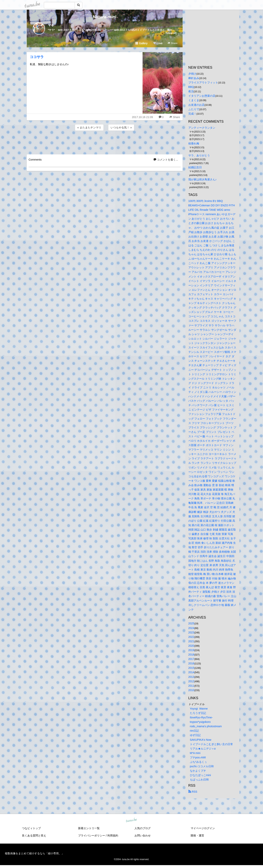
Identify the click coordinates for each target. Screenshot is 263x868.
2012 (191, 681)
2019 (191, 650)
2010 (191, 690)
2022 (191, 637)
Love (158, 43)
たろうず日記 (198, 713)
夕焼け (192, 74)
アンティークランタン (202, 128)
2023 (191, 632)
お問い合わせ (143, 836)
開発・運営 (197, 836)
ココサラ (37, 57)
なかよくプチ (198, 771)
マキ (51, 25)
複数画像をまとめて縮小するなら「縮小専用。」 (34, 853)
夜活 (191, 91)
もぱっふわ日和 (199, 780)
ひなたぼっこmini (200, 775)
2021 (191, 641)
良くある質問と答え (34, 836)
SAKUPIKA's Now (201, 740)
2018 (191, 655)
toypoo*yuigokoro (200, 722)
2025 (191, 623)
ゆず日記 (195, 735)
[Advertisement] (105, 142)
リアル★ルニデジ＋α (203, 749)
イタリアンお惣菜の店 (202, 96)
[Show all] (171, 33)
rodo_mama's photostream (206, 726)
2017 (191, 659)
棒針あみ (194, 78)
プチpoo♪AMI (198, 757)
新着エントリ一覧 (89, 828)
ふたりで (194, 109)
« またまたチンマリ (89, 127)
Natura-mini (104, 17)
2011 (191, 686)
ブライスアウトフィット (203, 82)
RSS (193, 792)
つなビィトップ (31, 828)
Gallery (141, 43)
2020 (191, 646)
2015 (191, 668)
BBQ (191, 87)
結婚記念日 (195, 167)
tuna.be (131, 820)
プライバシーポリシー (92, 836)
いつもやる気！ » (121, 127)
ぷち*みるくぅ (198, 762)
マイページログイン (203, 828)
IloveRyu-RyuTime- (201, 717)
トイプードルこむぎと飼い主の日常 (211, 744)
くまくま (194, 100)
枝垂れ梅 (194, 143)
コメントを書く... (166, 160)
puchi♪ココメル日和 (202, 766)
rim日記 (194, 731)
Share (172, 43)
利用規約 (113, 836)
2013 (191, 677)
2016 (191, 663)
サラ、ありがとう (199, 155)
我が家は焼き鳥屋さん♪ (202, 179)
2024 (191, 628)
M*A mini (195, 753)
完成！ (192, 114)
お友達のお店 (196, 105)
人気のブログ (143, 828)
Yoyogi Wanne (199, 709)
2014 (191, 672)
